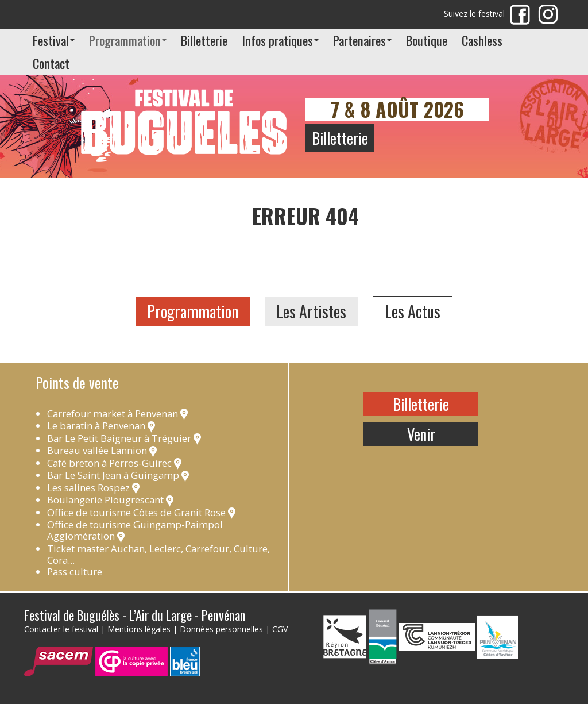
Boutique (427, 40)
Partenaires (362, 40)
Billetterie (204, 40)
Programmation (128, 40)
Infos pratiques (280, 40)
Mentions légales (139, 629)
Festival (54, 40)
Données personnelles (221, 629)
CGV (280, 629)
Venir (421, 434)
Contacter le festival (61, 629)
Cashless (482, 40)
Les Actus (413, 311)
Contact (51, 63)
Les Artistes (311, 311)
